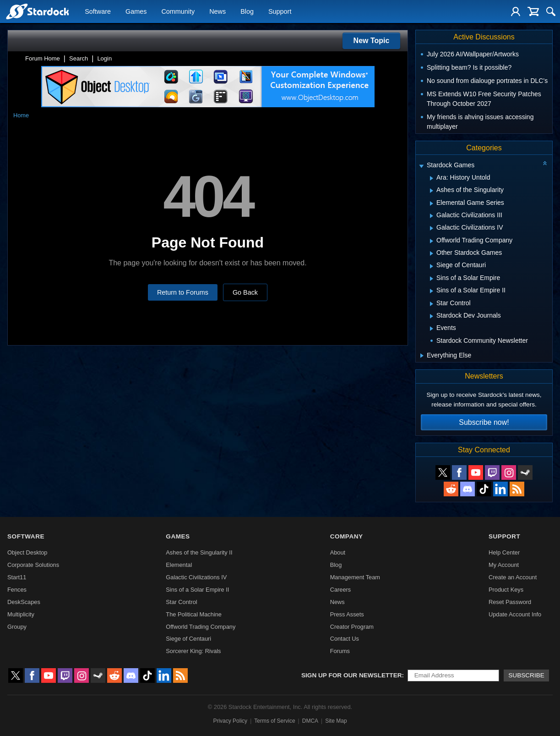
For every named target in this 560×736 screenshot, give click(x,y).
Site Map (336, 721)
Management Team (355, 577)
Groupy (17, 627)
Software (98, 12)
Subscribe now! (484, 422)
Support (280, 12)
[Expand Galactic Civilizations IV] (432, 228)
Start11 (17, 577)
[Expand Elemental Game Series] (432, 203)
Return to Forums (183, 292)
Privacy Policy (230, 721)
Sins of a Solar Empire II (197, 590)
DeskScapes (24, 602)
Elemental (179, 565)
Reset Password (510, 602)
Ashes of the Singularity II (199, 552)
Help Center (504, 552)
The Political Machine (194, 614)
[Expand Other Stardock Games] (432, 253)
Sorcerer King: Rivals (193, 651)
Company (347, 536)
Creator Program (352, 627)
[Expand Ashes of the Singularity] (432, 191)
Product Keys (506, 590)
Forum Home (43, 58)
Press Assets (347, 614)
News (217, 12)
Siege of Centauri (188, 639)
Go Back (245, 292)
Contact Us (345, 639)
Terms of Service (275, 721)
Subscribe (526, 675)
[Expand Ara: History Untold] (432, 178)
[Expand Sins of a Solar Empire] (432, 279)
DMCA (310, 721)
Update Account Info (515, 614)
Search (79, 58)
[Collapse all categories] (545, 163)
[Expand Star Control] (432, 304)
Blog (247, 12)
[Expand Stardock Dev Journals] (432, 316)
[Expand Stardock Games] (421, 166)
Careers (341, 590)
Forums (340, 651)
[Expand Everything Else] (422, 356)
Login (104, 58)
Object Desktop (27, 552)
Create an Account (513, 577)
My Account (504, 565)
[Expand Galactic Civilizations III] (432, 216)
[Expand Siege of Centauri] (432, 266)
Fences (17, 590)
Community (178, 12)
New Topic (372, 41)
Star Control (181, 602)
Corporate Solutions (33, 565)
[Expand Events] (432, 329)
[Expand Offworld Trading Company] (432, 241)
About (338, 552)
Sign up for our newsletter (352, 675)
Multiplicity (21, 614)
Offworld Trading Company (201, 627)
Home (21, 115)
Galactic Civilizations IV (196, 577)
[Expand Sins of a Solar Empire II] (432, 291)
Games (136, 12)
